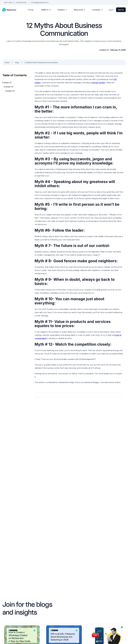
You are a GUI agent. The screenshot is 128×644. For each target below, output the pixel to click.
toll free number (98, 83)
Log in (111, 10)
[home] (9, 10)
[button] (45, 10)
